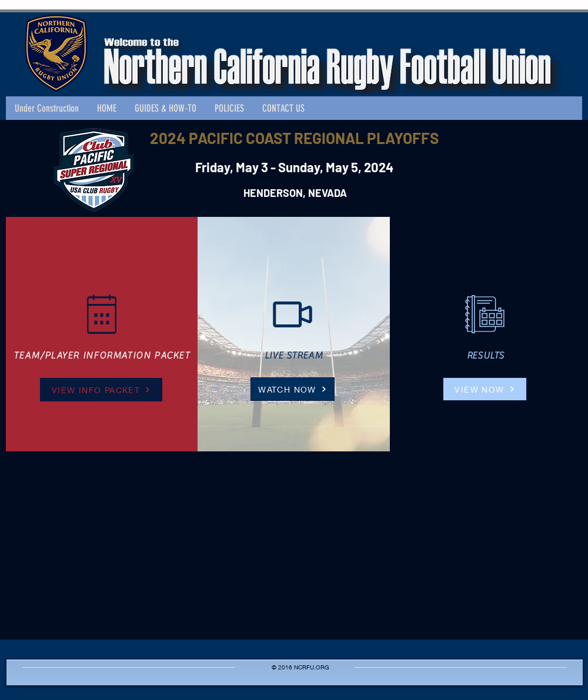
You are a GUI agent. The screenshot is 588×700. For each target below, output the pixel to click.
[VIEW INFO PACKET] (101, 390)
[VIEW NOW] (485, 389)
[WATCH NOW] (293, 389)
